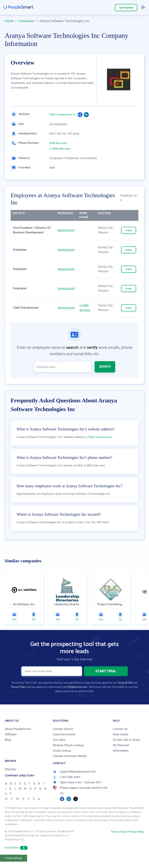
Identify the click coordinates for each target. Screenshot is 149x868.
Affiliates (11, 734)
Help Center (121, 734)
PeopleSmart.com (77, 687)
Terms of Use (125, 683)
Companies (27, 21)
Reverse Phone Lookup (68, 745)
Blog (8, 740)
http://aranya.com (61, 115)
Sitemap (10, 769)
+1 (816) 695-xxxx (60, 149)
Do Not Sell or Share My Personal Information (126, 745)
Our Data (59, 740)
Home (9, 21)
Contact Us (120, 729)
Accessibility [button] (16, 848)
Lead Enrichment (64, 734)
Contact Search (63, 729)
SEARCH (105, 367)
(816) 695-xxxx (58, 143)
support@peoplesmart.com (74, 772)
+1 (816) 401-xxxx (85, 308)
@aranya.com (66, 230)
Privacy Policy (19, 687)
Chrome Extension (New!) (70, 756)
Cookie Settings (14, 858)
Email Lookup (62, 751)
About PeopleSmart (18, 729)
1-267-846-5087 (66, 777)
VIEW (129, 231)
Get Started (126, 8)
